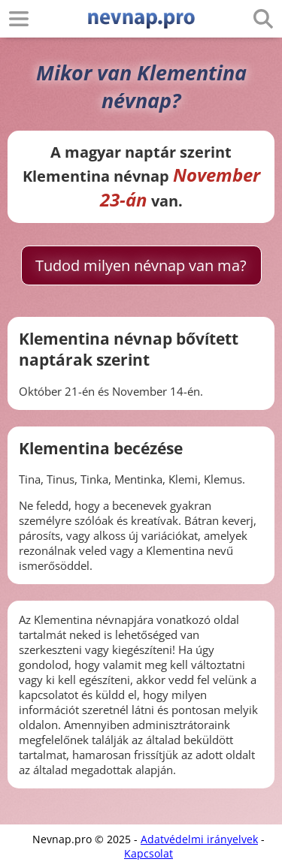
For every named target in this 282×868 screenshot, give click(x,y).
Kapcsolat (149, 853)
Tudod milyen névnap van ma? (141, 265)
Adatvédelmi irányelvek (199, 839)
